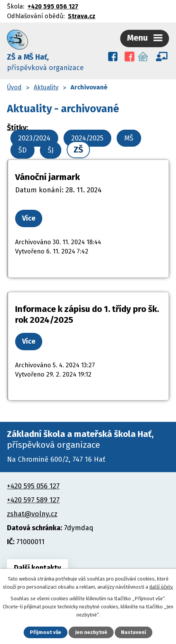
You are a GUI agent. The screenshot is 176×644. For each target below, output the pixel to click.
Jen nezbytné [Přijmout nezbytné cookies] (91, 632)
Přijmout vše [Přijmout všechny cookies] (46, 632)
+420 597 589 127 (33, 500)
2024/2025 (87, 138)
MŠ (129, 138)
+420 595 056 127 (53, 6)
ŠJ (51, 150)
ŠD (22, 150)
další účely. (161, 587)
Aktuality (46, 87)
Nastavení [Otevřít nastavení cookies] (134, 632)
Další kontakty (37, 568)
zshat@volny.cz (32, 514)
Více (29, 218)
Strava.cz (82, 16)
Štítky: (17, 128)
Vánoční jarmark (47, 177)
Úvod (14, 87)
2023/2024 (34, 138)
